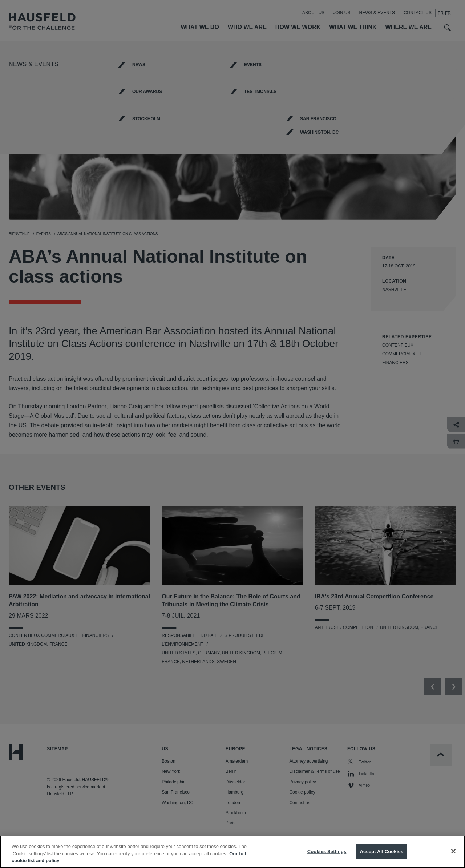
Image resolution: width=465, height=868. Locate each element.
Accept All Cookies (382, 854)
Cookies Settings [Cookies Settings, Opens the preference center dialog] (327, 854)
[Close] (453, 854)
